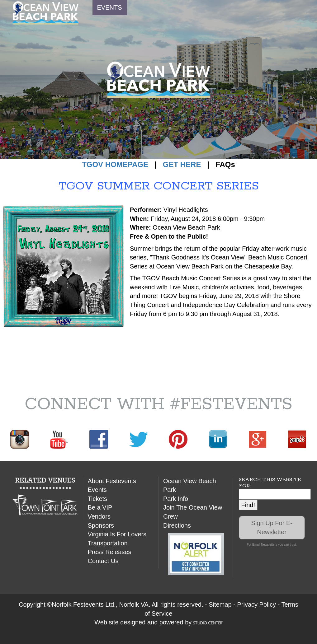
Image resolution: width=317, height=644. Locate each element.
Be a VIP (100, 507)
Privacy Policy (256, 604)
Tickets (98, 499)
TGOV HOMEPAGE (115, 164)
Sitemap (220, 604)
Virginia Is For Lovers (117, 534)
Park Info (176, 499)
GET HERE (182, 164)
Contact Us (103, 561)
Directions (177, 525)
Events (97, 490)
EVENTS (110, 7)
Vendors (99, 516)
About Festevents (112, 481)
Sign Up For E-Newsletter (272, 527)
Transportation (108, 543)
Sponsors (101, 525)
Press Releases (110, 552)
